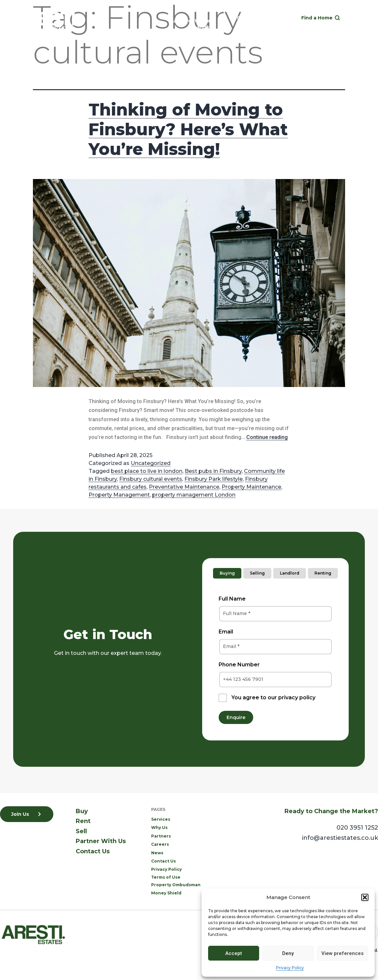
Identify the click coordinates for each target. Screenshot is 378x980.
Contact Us (93, 851)
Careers (160, 844)
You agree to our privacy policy (273, 697)
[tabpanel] (275, 654)
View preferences (342, 953)
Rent (191, 21)
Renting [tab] (323, 573)
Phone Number (239, 665)
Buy (173, 21)
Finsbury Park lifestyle (214, 479)
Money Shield (166, 893)
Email (226, 632)
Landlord (205, 27)
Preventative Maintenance (184, 487)
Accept (234, 953)
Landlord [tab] (290, 573)
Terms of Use (166, 877)
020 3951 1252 (248, 18)
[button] (365, 897)
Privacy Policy (290, 968)
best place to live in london (147, 471)
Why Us (159, 827)
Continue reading (267, 437)
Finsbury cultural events (151, 479)
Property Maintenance (251, 487)
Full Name (232, 599)
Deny (288, 953)
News (157, 853)
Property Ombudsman (176, 885)
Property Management (119, 495)
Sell (208, 21)
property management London (194, 495)
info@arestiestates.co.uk (340, 838)
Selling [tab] (257, 573)
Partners (161, 836)
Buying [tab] (227, 573)
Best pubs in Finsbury (213, 471)
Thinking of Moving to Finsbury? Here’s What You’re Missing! (188, 129)
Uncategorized (151, 463)
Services (161, 819)
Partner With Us (101, 841)
